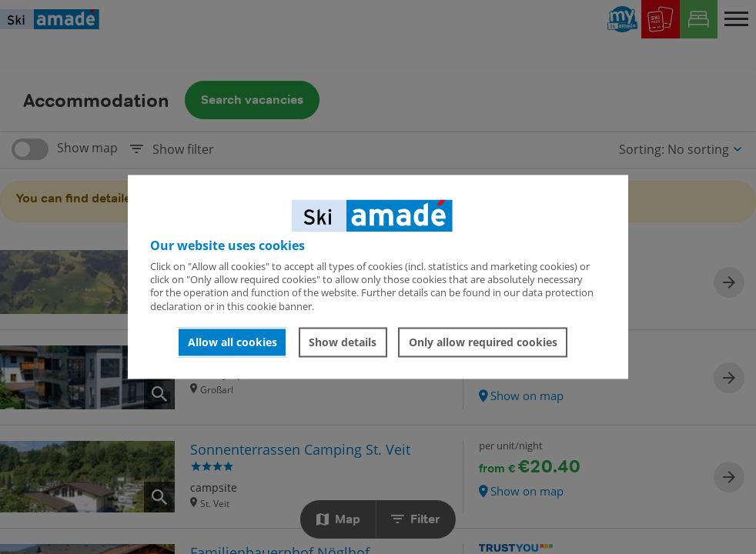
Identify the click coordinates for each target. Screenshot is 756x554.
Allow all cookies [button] (232, 342)
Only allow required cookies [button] (483, 342)
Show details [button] (343, 342)
